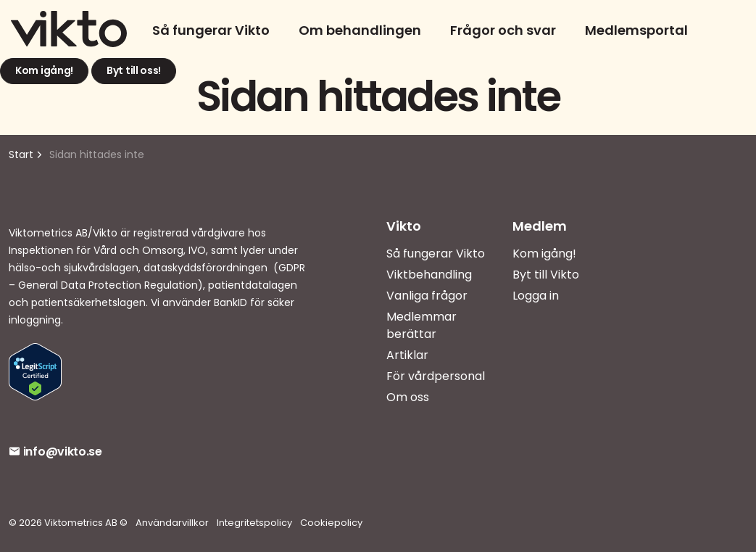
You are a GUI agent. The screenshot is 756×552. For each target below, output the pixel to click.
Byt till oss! (134, 71)
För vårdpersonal (436, 376)
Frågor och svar (503, 30)
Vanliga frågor (427, 296)
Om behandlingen (360, 30)
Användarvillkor (172, 523)
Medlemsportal (636, 30)
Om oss (408, 397)
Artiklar (407, 355)
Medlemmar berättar (421, 325)
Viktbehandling (429, 275)
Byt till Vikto (546, 275)
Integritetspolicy (254, 523)
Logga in (536, 296)
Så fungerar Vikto (211, 30)
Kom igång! (44, 71)
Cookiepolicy (331, 523)
